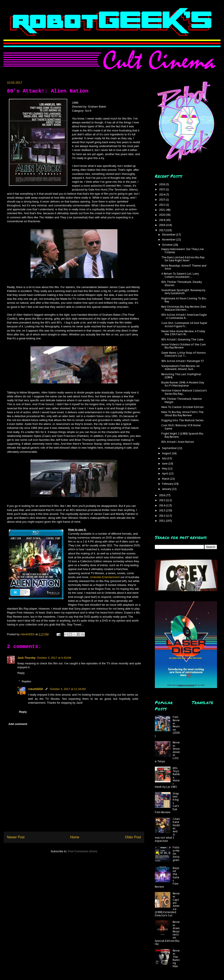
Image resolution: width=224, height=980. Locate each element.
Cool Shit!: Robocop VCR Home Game (181, 427)
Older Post (133, 837)
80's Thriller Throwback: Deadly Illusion (182, 283)
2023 (162, 200)
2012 (162, 516)
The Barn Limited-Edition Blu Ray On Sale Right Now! (183, 259)
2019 (162, 220)
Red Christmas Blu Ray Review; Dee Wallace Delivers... (184, 308)
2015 (162, 500)
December (169, 235)
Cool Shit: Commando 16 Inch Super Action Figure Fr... (184, 324)
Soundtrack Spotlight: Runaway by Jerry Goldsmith (183, 292)
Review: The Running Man (176, 958)
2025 (162, 189)
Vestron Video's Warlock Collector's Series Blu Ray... (184, 392)
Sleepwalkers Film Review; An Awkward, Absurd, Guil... (181, 367)
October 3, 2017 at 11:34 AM (68, 689)
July (165, 458)
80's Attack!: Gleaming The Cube (182, 339)
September (170, 448)
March (166, 479)
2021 (162, 210)
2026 (162, 184)
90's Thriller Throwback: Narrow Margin (182, 400)
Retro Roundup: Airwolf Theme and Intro (184, 267)
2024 (162, 195)
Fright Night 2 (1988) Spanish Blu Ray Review (182, 435)
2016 (162, 495)
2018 (162, 225)
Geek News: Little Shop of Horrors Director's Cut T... (184, 354)
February (168, 484)
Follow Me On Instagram (176, 854)
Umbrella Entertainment (105, 577)
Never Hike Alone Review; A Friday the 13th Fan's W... (183, 333)
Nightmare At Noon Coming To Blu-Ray (184, 300)
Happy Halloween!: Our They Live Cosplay (183, 251)
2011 (162, 521)
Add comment (18, 724)
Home (75, 837)
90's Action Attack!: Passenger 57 (183, 361)
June (165, 463)
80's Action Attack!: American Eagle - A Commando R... (184, 316)
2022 (162, 205)
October (168, 245)
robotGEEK (36, 689)
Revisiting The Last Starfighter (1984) (181, 376)
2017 (162, 230)
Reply (21, 673)
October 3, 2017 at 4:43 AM (54, 658)
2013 (162, 510)
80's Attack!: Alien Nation (178, 442)
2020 (162, 215)
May (165, 468)
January (167, 489)
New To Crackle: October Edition (182, 407)
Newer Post (16, 837)
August (167, 453)
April (165, 473)
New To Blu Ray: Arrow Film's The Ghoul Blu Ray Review (182, 414)
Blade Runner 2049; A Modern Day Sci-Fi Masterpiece (183, 384)
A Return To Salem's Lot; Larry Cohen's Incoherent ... (180, 275)
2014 (162, 505)
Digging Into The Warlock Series (182, 420)
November (169, 240)
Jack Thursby (27, 658)
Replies (26, 681)
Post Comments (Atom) (83, 851)
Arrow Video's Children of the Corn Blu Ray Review (184, 346)
